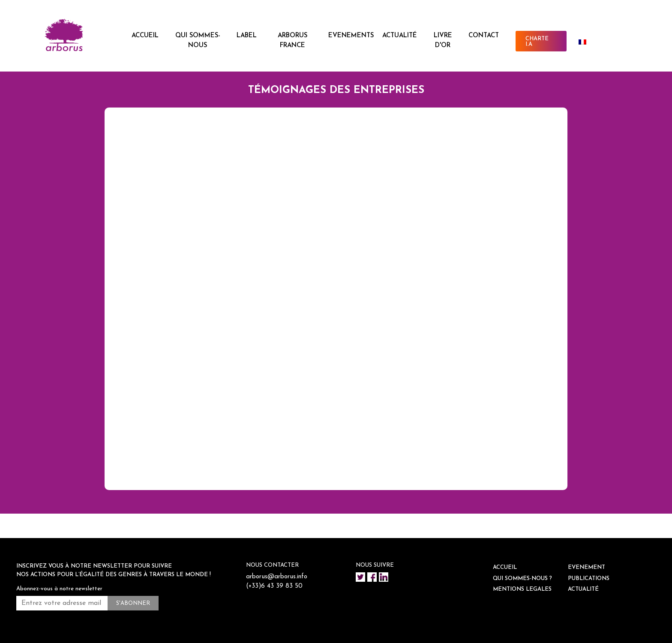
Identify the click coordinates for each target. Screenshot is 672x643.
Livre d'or (443, 41)
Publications (589, 579)
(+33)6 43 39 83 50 (274, 586)
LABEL (247, 36)
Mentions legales (522, 589)
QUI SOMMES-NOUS (198, 41)
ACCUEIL (145, 36)
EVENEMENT (586, 567)
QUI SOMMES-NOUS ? (522, 579)
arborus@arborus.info (277, 577)
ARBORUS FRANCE (292, 41)
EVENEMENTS (351, 36)
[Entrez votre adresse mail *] (62, 603)
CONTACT (484, 36)
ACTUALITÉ (400, 36)
